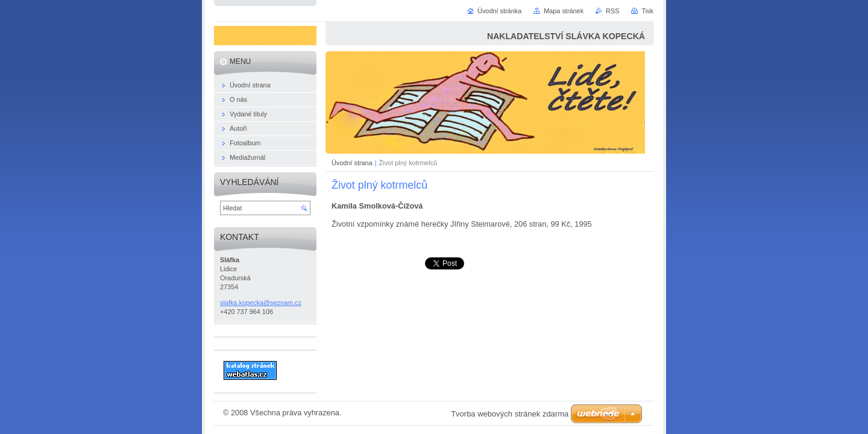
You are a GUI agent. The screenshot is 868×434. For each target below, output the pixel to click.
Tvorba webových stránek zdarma (510, 414)
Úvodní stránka (499, 11)
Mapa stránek (564, 11)
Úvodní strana (352, 163)
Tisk (647, 11)
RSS (612, 11)
